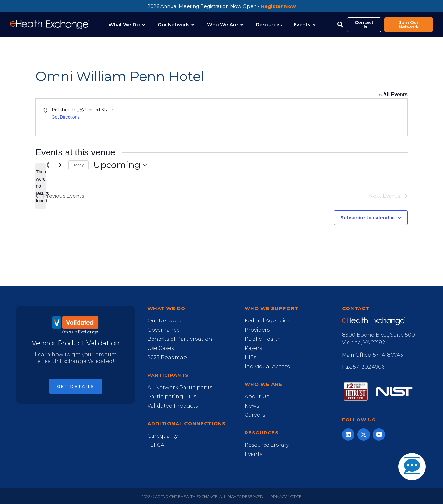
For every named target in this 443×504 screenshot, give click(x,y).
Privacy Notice (286, 497)
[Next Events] (60, 165)
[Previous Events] (47, 165)
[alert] (41, 186)
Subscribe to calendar (367, 218)
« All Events (393, 94)
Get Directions (66, 117)
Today (78, 165)
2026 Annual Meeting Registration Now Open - (222, 6)
